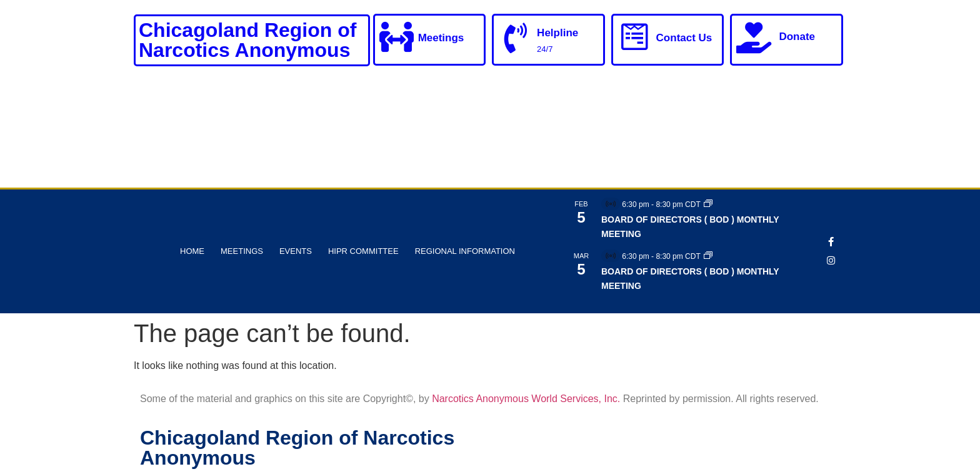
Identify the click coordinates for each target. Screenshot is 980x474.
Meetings (442, 38)
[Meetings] (397, 38)
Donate (797, 37)
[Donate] (754, 38)
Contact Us (685, 38)
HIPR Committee (363, 251)
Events (296, 251)
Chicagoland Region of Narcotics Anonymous (247, 40)
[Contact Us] (635, 38)
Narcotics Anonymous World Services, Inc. (526, 399)
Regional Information (465, 251)
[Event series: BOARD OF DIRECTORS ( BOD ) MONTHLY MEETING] (708, 204)
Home (192, 251)
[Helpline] (516, 39)
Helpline (558, 33)
